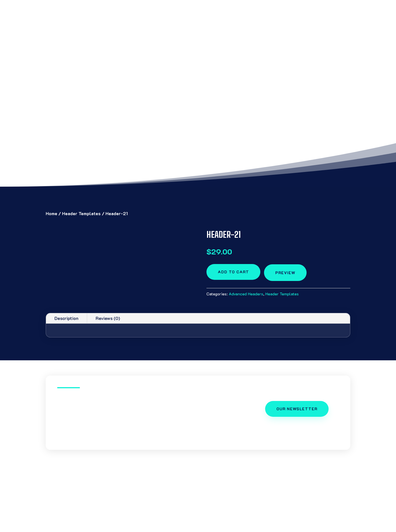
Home (51, 213)
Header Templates (81, 213)
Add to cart (233, 272)
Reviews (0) (108, 318)
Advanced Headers (246, 294)
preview (285, 273)
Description (66, 318)
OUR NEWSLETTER (297, 409)
